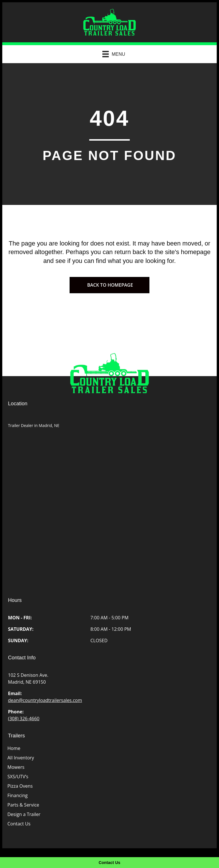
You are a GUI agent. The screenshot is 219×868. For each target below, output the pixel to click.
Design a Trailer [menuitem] (24, 814)
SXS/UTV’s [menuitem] (18, 777)
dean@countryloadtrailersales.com (45, 700)
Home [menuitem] (14, 748)
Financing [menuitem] (18, 795)
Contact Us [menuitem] (19, 824)
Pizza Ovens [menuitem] (20, 786)
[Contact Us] (109, 863)
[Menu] (111, 54)
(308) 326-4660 (24, 719)
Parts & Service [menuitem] (23, 805)
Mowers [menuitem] (16, 767)
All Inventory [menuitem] (21, 758)
